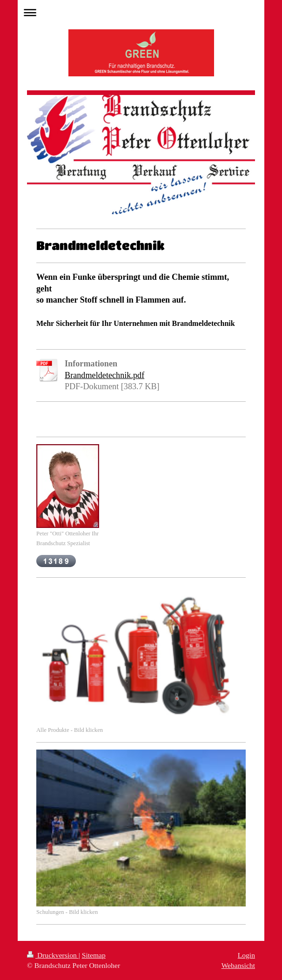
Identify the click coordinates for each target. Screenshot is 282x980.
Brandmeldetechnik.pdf (104, 375)
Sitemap (94, 955)
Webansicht (238, 965)
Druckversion (53, 955)
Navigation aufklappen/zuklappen (141, 12)
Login (246, 955)
